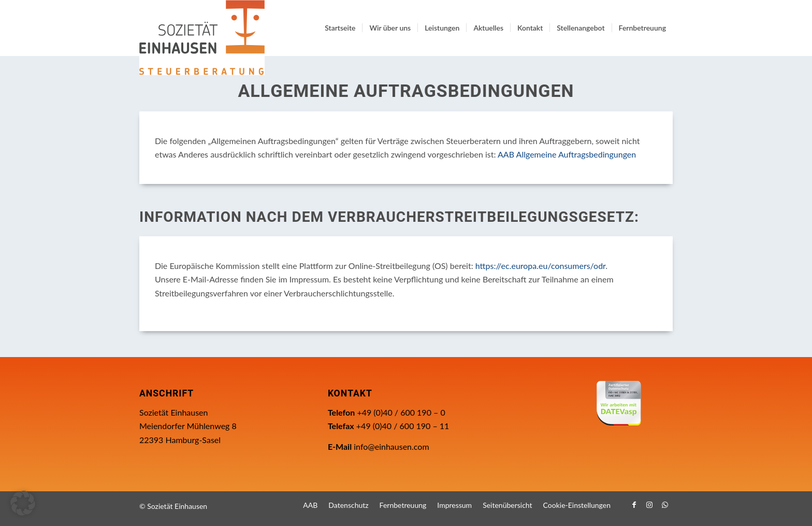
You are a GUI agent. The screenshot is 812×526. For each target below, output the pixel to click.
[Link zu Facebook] (634, 505)
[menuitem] (340, 28)
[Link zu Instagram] (649, 505)
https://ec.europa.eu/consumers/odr (541, 266)
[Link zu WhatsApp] (665, 505)
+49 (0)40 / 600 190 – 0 (401, 412)
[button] (23, 503)
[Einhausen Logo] (202, 38)
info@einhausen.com (391, 446)
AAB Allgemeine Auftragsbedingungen (567, 154)
